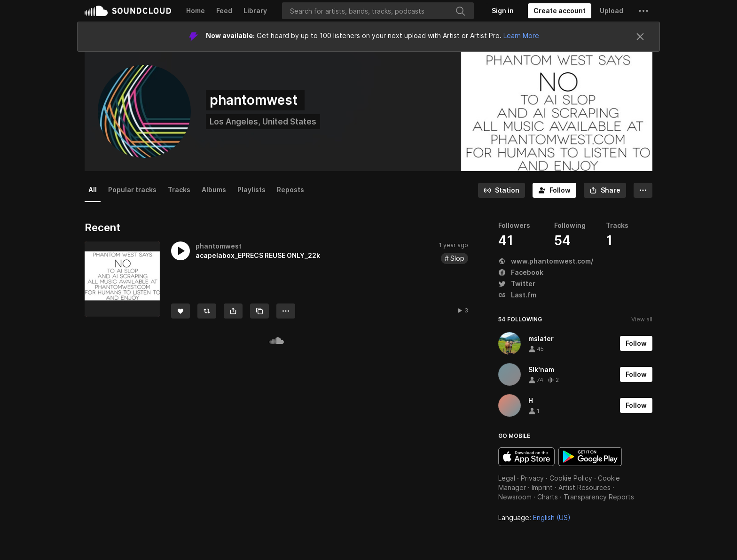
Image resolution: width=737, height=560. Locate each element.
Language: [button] (534, 517)
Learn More (521, 35)
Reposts (290, 190)
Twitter (517, 284)
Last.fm (517, 295)
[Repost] (207, 311)
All (93, 190)
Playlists (251, 190)
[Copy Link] (259, 311)
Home (196, 11)
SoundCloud (128, 11)
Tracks (179, 190)
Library (255, 11)
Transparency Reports (599, 497)
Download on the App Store (526, 457)
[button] (643, 11)
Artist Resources (584, 487)
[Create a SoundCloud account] (560, 11)
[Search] (378, 11)
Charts (548, 497)
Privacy (532, 478)
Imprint (542, 487)
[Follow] (554, 190)
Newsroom (515, 497)
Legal (507, 478)
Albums (214, 190)
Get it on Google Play (590, 457)
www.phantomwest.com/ (546, 261)
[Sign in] (503, 11)
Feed (224, 11)
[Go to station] (502, 190)
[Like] (180, 311)
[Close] (640, 37)
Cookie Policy (571, 478)
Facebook (521, 272)
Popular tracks (132, 190)
